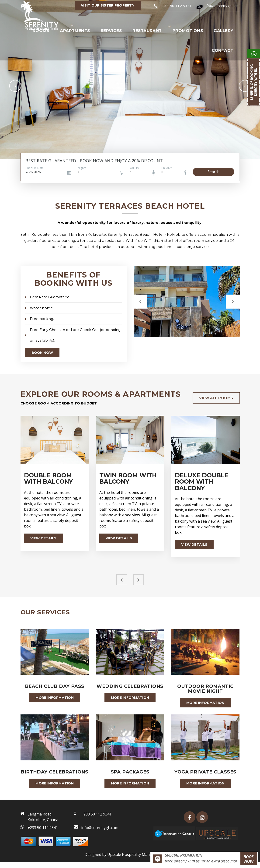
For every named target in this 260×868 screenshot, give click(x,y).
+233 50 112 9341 (173, 6)
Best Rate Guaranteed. (48, 297)
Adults (134, 168)
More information (54, 698)
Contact (222, 50)
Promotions (188, 31)
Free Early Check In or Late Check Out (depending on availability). (73, 334)
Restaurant (147, 31)
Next (245, 86)
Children (167, 168)
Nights (82, 168)
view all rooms (216, 397)
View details (43, 537)
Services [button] (111, 31)
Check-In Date (35, 168)
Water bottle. (39, 308)
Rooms (41, 31)
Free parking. (39, 318)
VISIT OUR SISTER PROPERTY (108, 5)
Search (213, 172)
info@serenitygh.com (219, 6)
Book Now (42, 352)
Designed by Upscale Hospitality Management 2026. (130, 861)
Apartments (75, 31)
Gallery (223, 31)
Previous (15, 86)
